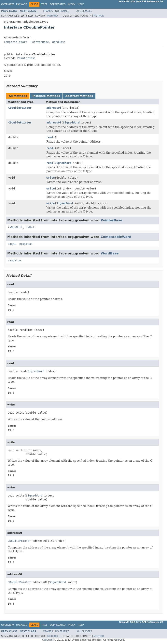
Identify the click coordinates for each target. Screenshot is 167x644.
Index (72, 4)
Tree (44, 4)
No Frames (62, 11)
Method (53, 16)
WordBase (59, 42)
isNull (31, 227)
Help (81, 4)
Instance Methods (46, 96)
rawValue (14, 260)
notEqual (26, 244)
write (50, 178)
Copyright (48, 640)
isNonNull (15, 227)
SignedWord (71, 122)
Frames (48, 11)
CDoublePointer (20, 108)
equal (12, 244)
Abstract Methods (79, 96)
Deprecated (58, 4)
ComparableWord (16, 42)
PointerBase (40, 42)
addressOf (54, 108)
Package (22, 4)
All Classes (84, 11)
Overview (7, 4)
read (50, 137)
